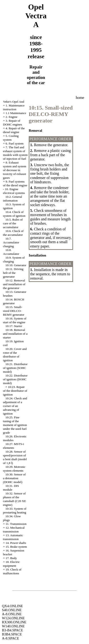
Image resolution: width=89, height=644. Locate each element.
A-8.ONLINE (12, 614)
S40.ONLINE (12, 610)
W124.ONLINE (13, 618)
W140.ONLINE (13, 626)
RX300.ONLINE (14, 622)
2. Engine (11, 117)
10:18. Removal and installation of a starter (15, 334)
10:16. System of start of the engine (15, 320)
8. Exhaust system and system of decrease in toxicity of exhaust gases (15, 170)
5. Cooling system (11, 138)
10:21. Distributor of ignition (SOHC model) (15, 368)
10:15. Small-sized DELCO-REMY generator (14, 311)
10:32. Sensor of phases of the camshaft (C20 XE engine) (15, 499)
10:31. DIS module (11, 488)
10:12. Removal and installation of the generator (14, 284)
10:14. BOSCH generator (14, 301)
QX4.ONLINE (12, 606)
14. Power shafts (16, 543)
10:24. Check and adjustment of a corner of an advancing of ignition (15, 406)
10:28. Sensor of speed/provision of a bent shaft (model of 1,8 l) (15, 457)
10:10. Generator (16, 265)
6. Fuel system (14, 143)
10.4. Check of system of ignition (14, 214)
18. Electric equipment (12, 564)
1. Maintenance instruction (14, 107)
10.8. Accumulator (11, 252)
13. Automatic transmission (13, 537)
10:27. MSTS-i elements (14, 446)
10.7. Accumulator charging (11, 242)
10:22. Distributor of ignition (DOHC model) (15, 379)
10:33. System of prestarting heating (15, 511)
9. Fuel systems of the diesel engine (15, 183)
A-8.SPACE (10, 638)
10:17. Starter (14, 326)
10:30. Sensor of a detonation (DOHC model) (14, 478)
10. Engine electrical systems (14, 191)
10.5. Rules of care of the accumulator (13, 223)
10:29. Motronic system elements (14, 469)
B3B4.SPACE (12, 634)
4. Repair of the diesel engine (14, 130)
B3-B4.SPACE (12, 630)
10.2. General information (13, 199)
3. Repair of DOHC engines (13, 123)
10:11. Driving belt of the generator (13, 273)
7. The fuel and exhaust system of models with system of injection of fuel (15, 153)
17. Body (11, 558)
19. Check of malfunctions (12, 571)
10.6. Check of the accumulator (13, 233)
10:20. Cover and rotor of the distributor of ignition (15, 355)
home (80, 98)
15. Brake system (16, 547)
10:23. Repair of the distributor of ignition (15, 391)
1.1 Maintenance (16, 113)
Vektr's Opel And (14, 102)
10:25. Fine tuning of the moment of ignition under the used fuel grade (15, 425)
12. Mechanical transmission (14, 530)
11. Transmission (16, 524)
